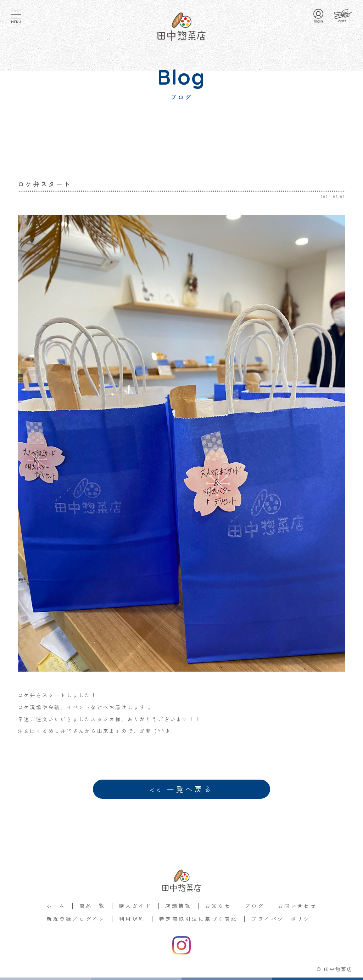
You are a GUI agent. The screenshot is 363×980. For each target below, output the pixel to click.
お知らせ (218, 906)
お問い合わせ (298, 906)
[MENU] (16, 15)
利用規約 (132, 919)
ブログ (254, 906)
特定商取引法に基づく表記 (199, 919)
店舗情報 (178, 906)
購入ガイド (135, 906)
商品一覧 (93, 906)
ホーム (56, 906)
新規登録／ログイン (76, 919)
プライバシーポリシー (284, 919)
